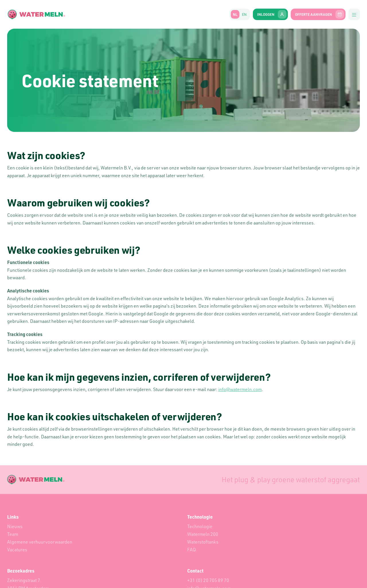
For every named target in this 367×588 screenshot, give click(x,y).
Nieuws (15, 526)
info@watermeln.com (240, 389)
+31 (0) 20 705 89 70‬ (208, 580)
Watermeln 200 (203, 534)
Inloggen (272, 14)
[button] (354, 14)
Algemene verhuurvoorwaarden (40, 542)
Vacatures (17, 550)
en (244, 14)
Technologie (200, 526)
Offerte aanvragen (320, 14)
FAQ (192, 550)
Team (13, 534)
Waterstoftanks (203, 542)
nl (235, 14)
